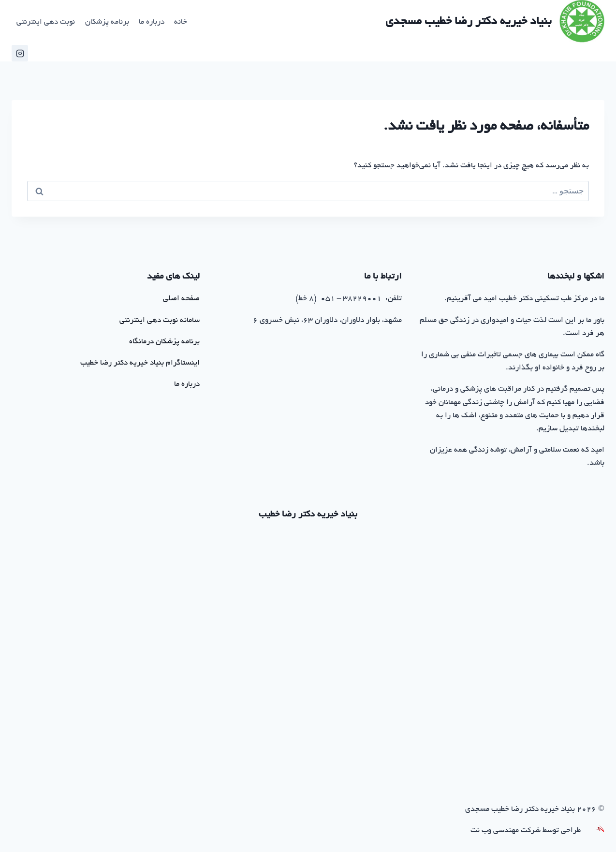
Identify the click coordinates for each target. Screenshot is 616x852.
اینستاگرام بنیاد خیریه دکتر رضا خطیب (140, 363)
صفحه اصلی (181, 299)
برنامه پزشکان (107, 22)
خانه (181, 22)
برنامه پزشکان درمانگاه (164, 342)
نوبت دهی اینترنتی (46, 22)
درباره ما (152, 22)
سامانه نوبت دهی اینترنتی (160, 321)
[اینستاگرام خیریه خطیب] (20, 53)
